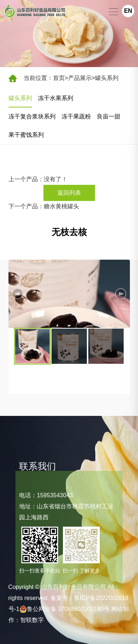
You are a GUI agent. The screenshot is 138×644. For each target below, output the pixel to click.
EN (128, 11)
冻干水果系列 (56, 98)
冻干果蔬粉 (76, 116)
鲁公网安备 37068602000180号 (65, 609)
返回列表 (69, 193)
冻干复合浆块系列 (32, 116)
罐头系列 (107, 78)
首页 (59, 78)
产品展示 (80, 78)
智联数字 (32, 620)
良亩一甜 (109, 116)
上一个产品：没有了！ (38, 179)
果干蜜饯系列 (26, 135)
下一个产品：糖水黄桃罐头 (44, 206)
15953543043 (55, 495)
